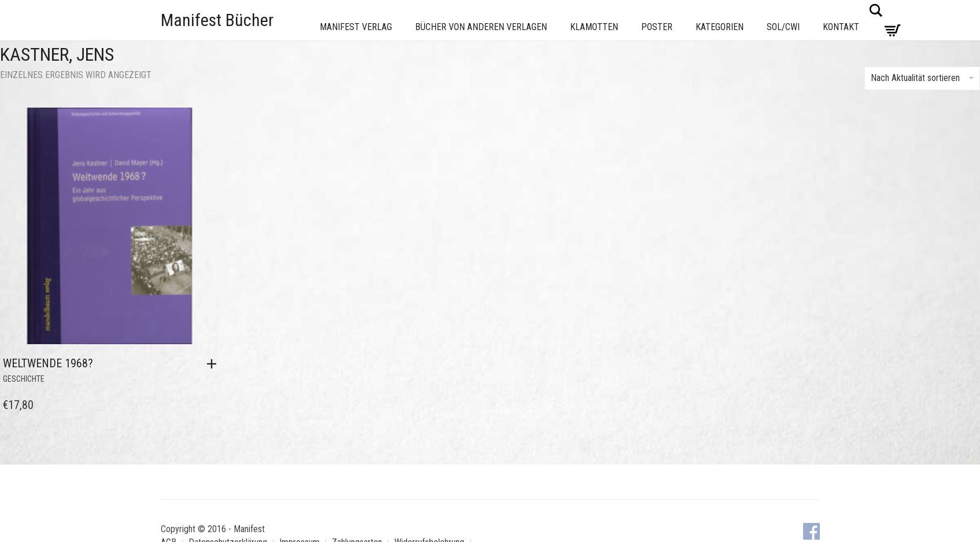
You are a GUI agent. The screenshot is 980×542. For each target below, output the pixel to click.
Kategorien (720, 27)
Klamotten (594, 27)
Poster (657, 27)
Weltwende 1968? (48, 363)
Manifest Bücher (217, 20)
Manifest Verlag (356, 27)
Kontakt (841, 27)
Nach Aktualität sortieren (922, 78)
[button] (215, 364)
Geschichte (24, 379)
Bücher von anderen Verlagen (481, 27)
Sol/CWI (783, 27)
